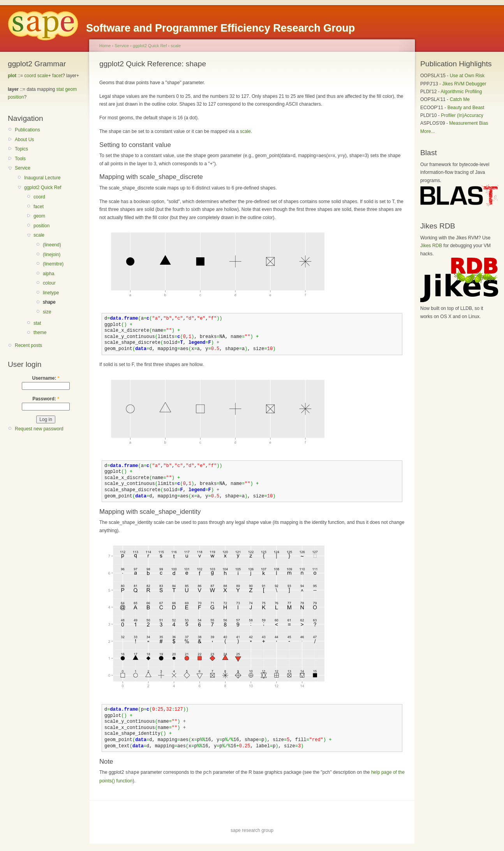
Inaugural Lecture (42, 178)
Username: (46, 378)
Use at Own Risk (467, 76)
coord (30, 76)
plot (12, 76)
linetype (51, 293)
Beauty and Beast (466, 108)
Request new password (39, 429)
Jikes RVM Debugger (464, 84)
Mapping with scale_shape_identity (150, 512)
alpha (48, 274)
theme (40, 333)
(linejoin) (52, 255)
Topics (21, 149)
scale (43, 76)
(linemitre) (53, 264)
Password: (46, 399)
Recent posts (28, 345)
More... (427, 131)
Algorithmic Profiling (461, 92)
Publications (27, 130)
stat (60, 89)
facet (57, 76)
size (47, 312)
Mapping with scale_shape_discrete (151, 177)
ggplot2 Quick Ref (43, 188)
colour (49, 283)
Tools (20, 159)
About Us (24, 140)
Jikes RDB (431, 246)
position (16, 97)
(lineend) (52, 245)
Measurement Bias (469, 123)
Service (23, 168)
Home (105, 46)
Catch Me (460, 99)
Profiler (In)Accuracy (462, 115)
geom (71, 89)
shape (49, 302)
